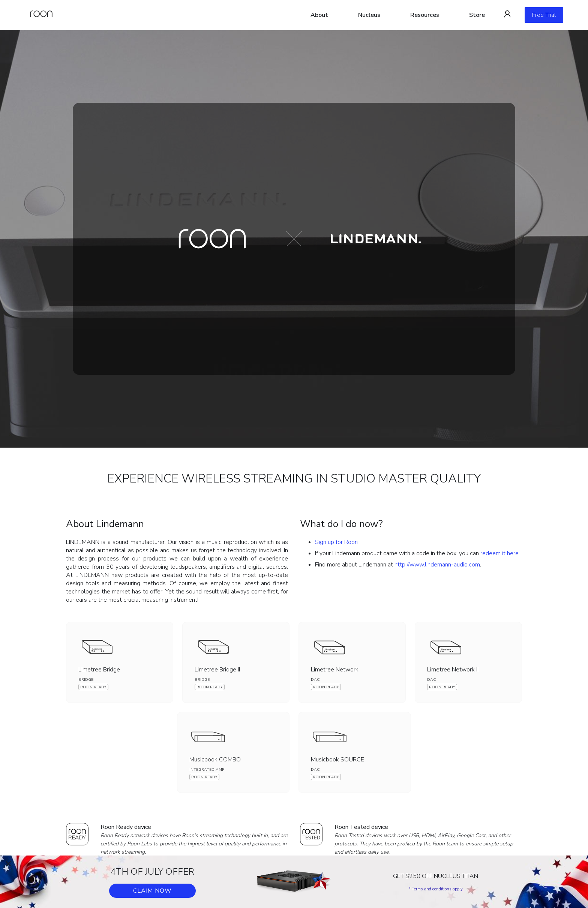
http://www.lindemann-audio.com (437, 565)
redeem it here (499, 553)
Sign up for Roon (336, 542)
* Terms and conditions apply (436, 889)
